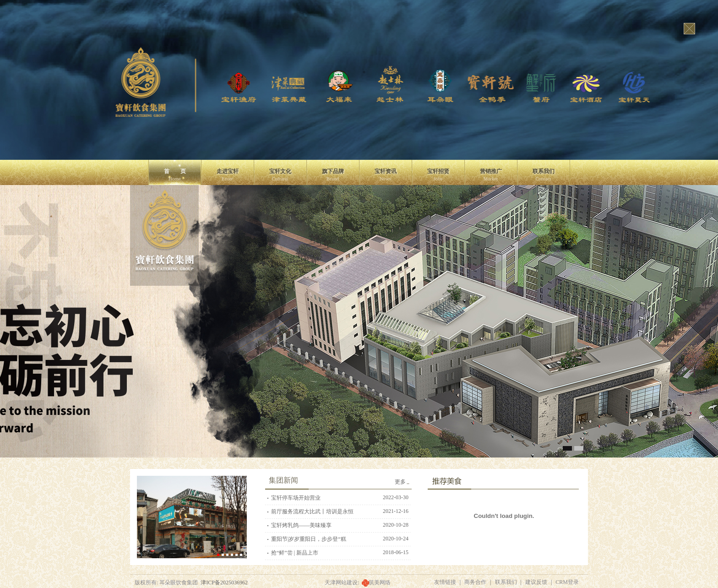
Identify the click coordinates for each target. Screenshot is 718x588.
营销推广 (491, 175)
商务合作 (475, 582)
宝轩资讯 (386, 175)
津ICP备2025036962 (224, 583)
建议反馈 (536, 582)
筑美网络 (380, 583)
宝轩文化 (280, 175)
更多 (400, 482)
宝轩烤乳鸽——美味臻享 (301, 525)
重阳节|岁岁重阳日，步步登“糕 (309, 539)
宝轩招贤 (438, 175)
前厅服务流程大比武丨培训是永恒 (312, 512)
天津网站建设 (341, 583)
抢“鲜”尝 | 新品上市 (295, 553)
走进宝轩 (228, 175)
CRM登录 (567, 582)
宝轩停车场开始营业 (296, 498)
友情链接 (445, 582)
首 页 (175, 175)
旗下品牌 (333, 175)
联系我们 (544, 175)
